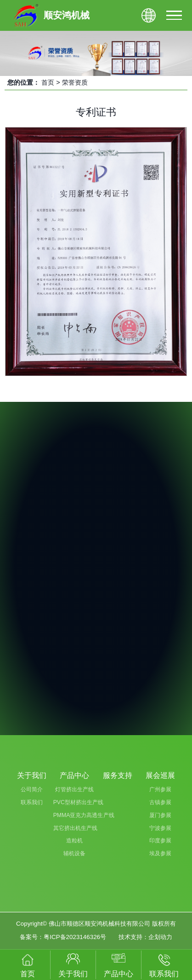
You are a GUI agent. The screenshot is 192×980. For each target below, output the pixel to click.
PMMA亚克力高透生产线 (75, 815)
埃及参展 (160, 853)
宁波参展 (160, 828)
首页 (48, 82)
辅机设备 (74, 853)
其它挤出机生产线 (75, 828)
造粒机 (74, 841)
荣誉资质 (75, 82)
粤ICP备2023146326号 (75, 937)
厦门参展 (160, 815)
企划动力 (160, 937)
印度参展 (160, 841)
